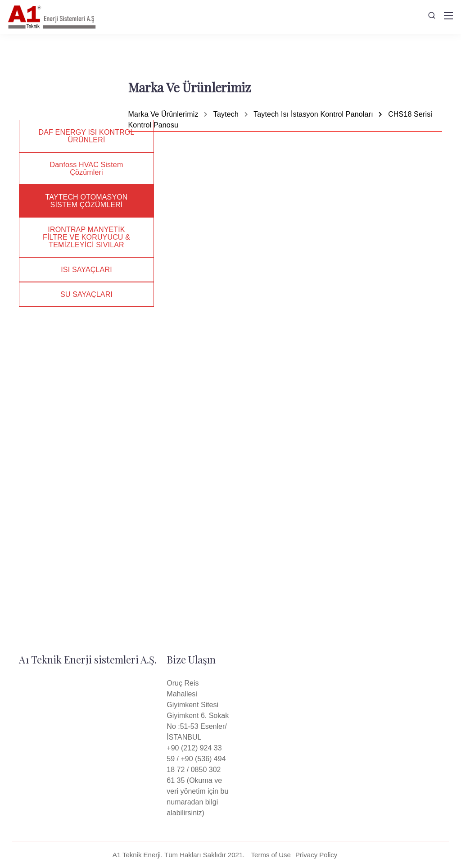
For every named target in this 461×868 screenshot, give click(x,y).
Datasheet (363, 481)
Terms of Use (271, 855)
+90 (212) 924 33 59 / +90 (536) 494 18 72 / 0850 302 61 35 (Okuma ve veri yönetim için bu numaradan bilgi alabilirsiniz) (197, 780)
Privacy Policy (316, 855)
